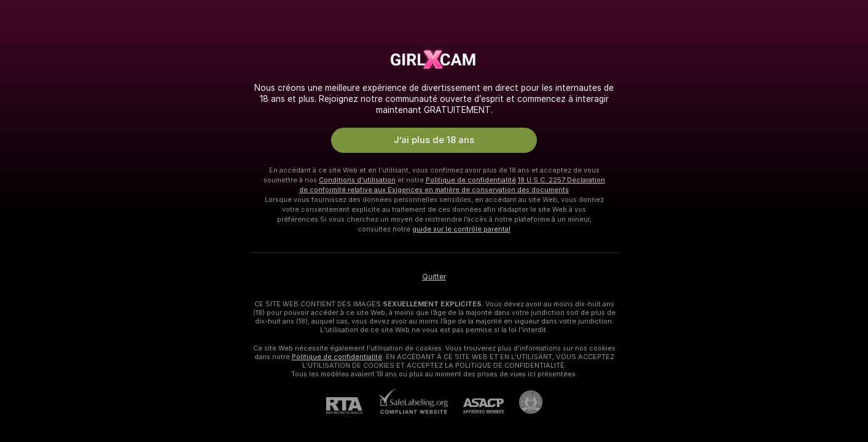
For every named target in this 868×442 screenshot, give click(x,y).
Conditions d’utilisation (357, 180)
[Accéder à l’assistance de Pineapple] (523, 402)
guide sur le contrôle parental (461, 229)
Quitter (434, 277)
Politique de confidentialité (471, 180)
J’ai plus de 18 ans (434, 140)
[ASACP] (476, 406)
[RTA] (352, 405)
